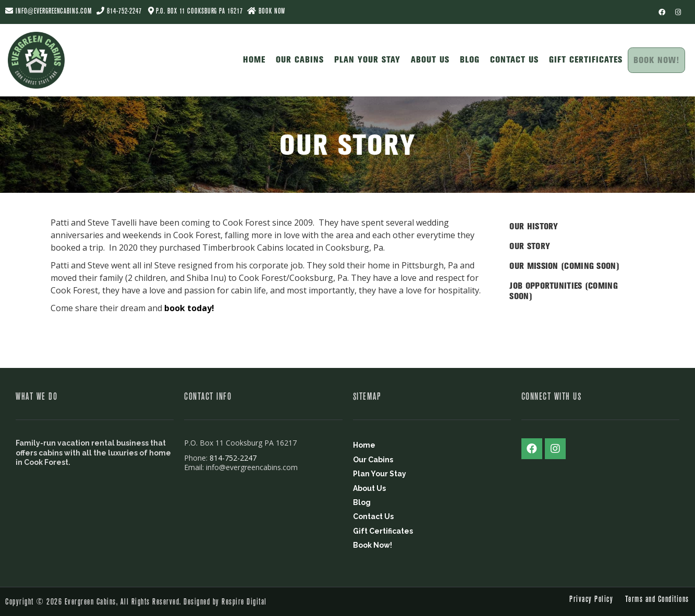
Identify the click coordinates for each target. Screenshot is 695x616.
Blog (468, 58)
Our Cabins (298, 58)
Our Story (530, 246)
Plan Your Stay (365, 58)
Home (252, 58)
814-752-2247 (124, 11)
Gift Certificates (584, 58)
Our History (534, 226)
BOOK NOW (266, 11)
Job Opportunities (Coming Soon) (564, 291)
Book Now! (655, 60)
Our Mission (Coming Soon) (564, 266)
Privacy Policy (591, 599)
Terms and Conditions (657, 599)
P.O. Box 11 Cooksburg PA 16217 (200, 11)
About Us (428, 58)
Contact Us (512, 58)
